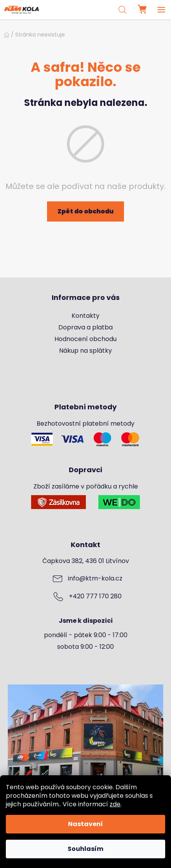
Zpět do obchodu (85, 211)
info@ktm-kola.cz (95, 579)
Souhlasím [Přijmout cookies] (85, 849)
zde (115, 804)
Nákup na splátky (85, 351)
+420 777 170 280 (95, 596)
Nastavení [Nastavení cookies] (85, 824)
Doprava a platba (85, 327)
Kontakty (85, 316)
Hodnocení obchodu (85, 339)
